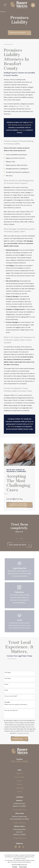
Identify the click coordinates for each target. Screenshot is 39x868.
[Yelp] (23, 847)
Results (19, 784)
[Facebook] (16, 847)
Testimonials (19, 788)
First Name (8, 673)
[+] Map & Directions (19, 810)
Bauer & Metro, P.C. (21, 106)
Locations (19, 781)
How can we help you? (11, 710)
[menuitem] (15, 867)
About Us (19, 773)
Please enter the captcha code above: (16, 704)
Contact (19, 792)
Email (6, 690)
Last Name (8, 678)
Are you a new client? (11, 696)
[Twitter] (19, 847)
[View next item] (21, 538)
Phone (6, 684)
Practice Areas (19, 777)
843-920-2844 (19, 761)
